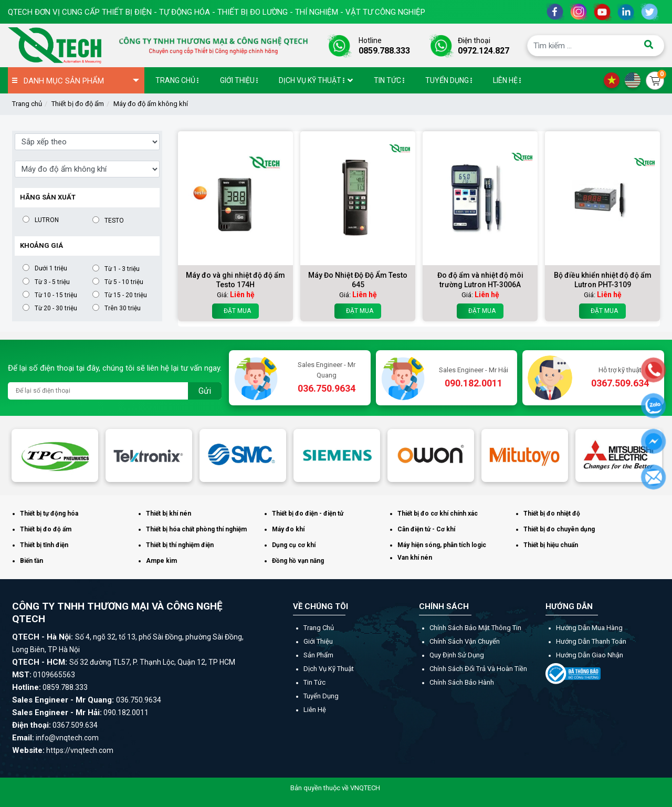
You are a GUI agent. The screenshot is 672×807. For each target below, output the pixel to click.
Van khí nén (415, 558)
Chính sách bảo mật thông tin (475, 628)
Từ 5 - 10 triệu (124, 282)
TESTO (114, 220)
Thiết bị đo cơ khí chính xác (438, 513)
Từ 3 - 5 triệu (52, 282)
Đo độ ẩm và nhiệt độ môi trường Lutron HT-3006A (480, 280)
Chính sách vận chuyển (465, 641)
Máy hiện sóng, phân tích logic (442, 545)
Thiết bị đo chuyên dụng (559, 529)
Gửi (205, 391)
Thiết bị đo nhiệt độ (552, 513)
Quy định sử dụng (457, 655)
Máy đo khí (288, 529)
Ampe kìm (161, 561)
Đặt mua (235, 311)
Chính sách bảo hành (462, 682)
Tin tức (314, 682)
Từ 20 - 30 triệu (56, 308)
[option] (55, 455)
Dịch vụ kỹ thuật (329, 669)
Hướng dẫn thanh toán (591, 641)
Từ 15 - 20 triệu (126, 295)
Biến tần (31, 561)
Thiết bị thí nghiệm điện (180, 545)
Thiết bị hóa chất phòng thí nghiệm (196, 529)
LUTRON (47, 220)
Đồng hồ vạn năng (298, 561)
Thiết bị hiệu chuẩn (551, 545)
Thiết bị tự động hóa (49, 513)
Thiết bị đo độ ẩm (78, 104)
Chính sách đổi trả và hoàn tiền (478, 669)
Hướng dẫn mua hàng (589, 628)
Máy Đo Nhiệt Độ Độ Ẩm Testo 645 (358, 280)
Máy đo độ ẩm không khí (151, 104)
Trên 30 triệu (123, 308)
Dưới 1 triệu (51, 268)
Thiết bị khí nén (169, 513)
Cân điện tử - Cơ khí (426, 529)
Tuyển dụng (321, 696)
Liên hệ (315, 710)
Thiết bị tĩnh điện (44, 545)
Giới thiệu (318, 641)
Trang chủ (27, 104)
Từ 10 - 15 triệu (56, 295)
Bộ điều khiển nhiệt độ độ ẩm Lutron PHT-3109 (603, 280)
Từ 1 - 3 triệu (122, 269)
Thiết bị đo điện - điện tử (308, 513)
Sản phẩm (318, 655)
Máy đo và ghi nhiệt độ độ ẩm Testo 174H (235, 280)
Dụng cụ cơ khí (294, 545)
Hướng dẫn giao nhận (590, 655)
